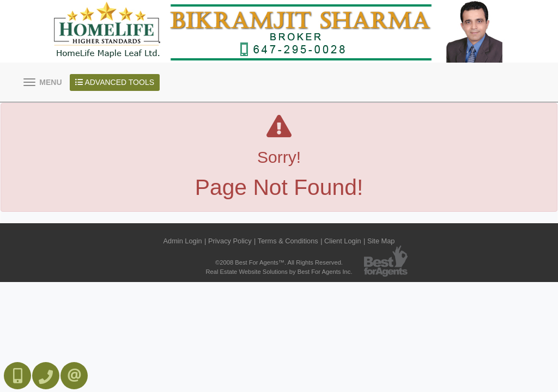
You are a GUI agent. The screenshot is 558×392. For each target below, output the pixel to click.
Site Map (381, 241)
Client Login (343, 241)
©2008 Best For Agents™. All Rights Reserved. (279, 262)
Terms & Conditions (288, 241)
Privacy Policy (230, 241)
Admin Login (183, 241)
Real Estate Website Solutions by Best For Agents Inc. (279, 272)
